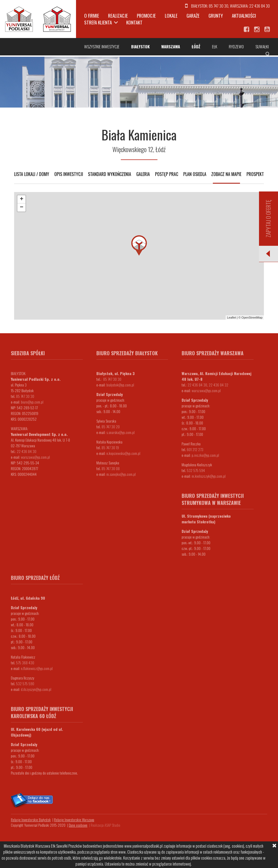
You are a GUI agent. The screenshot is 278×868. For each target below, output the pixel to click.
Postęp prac (167, 174)
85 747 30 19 (110, 447)
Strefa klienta (98, 22)
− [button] (22, 207)
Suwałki (262, 46)
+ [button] (22, 199)
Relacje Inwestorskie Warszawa (74, 820)
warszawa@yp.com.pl (35, 457)
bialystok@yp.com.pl (120, 385)
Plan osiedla (195, 174)
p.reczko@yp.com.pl (205, 455)
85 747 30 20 (111, 427)
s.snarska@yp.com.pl (121, 432)
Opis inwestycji (69, 174)
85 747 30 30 (219, 6)
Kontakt (134, 22)
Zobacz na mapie (226, 174)
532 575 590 (25, 683)
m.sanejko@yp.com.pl (121, 474)
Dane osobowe (78, 825)
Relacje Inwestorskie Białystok (31, 820)
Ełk (215, 46)
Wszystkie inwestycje (102, 46)
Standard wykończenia (110, 174)
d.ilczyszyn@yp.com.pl (36, 689)
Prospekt (255, 174)
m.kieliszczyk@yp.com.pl (209, 476)
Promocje (146, 16)
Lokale (171, 16)
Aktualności (244, 16)
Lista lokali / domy (32, 174)
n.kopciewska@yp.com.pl (123, 453)
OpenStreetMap (252, 317)
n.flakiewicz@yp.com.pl (37, 668)
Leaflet (231, 317)
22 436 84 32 (219, 385)
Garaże (193, 16)
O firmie (92, 16)
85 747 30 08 (111, 468)
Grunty (216, 16)
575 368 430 (25, 663)
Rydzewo (236, 46)
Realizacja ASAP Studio (105, 825)
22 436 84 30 (260, 6)
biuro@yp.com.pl (32, 402)
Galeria (143, 174)
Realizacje (118, 16)
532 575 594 (196, 470)
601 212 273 (195, 449)
